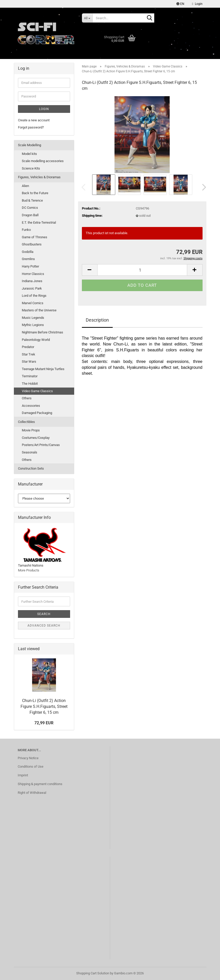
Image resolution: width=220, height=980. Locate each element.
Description (97, 320)
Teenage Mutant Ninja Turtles (43, 369)
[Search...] (87, 18)
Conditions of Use (31, 766)
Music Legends (33, 318)
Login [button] (197, 4)
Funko (26, 230)
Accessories (31, 406)
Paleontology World (36, 340)
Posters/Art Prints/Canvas (41, 445)
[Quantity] (142, 270)
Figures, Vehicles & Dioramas (39, 177)
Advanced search (44, 626)
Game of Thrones (35, 237)
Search (44, 614)
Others (27, 398)
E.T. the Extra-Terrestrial (39, 222)
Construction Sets (31, 468)
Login (44, 109)
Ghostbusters (32, 244)
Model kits (29, 154)
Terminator (30, 376)
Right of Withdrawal (32, 793)
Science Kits (31, 168)
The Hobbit (30, 384)
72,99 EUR (44, 723)
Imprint (23, 775)
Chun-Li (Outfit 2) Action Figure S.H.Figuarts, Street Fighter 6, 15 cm (44, 706)
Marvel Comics (33, 303)
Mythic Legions (33, 325)
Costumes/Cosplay (36, 438)
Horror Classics (33, 274)
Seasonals (30, 452)
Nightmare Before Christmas (42, 332)
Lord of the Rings (34, 296)
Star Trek (28, 354)
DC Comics (30, 208)
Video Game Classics (37, 391)
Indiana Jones (32, 281)
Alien (25, 186)
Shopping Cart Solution (93, 973)
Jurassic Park (32, 288)
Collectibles (26, 422)
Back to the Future (35, 193)
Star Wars (29, 362)
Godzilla (28, 252)
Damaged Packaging (37, 413)
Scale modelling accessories (43, 161)
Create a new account (34, 120)
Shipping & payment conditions (40, 784)
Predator (28, 347)
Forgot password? (31, 127)
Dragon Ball (30, 215)
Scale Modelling (30, 145)
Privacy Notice (28, 758)
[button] (180, 4)
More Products (29, 570)
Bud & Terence (32, 200)
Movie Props (31, 430)
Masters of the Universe (39, 310)
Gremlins (28, 259)
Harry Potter (30, 266)
